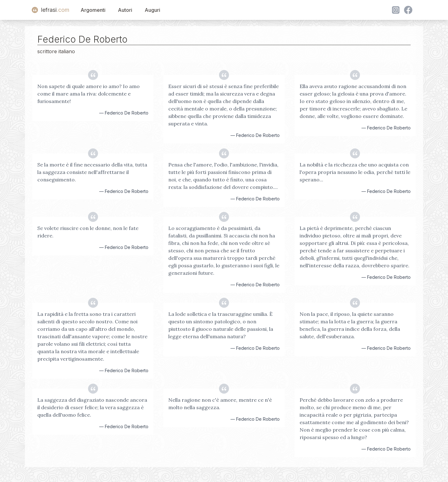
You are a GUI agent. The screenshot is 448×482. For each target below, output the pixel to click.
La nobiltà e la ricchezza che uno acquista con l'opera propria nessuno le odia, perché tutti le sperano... (355, 172)
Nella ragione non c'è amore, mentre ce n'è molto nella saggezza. (220, 404)
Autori (125, 10)
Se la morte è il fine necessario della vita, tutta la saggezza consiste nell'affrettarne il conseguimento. (92, 172)
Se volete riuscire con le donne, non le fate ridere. (88, 232)
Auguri (152, 10)
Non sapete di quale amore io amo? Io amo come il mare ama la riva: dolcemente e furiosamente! (89, 94)
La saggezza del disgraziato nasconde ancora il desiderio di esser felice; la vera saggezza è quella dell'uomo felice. (92, 407)
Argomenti (93, 10)
